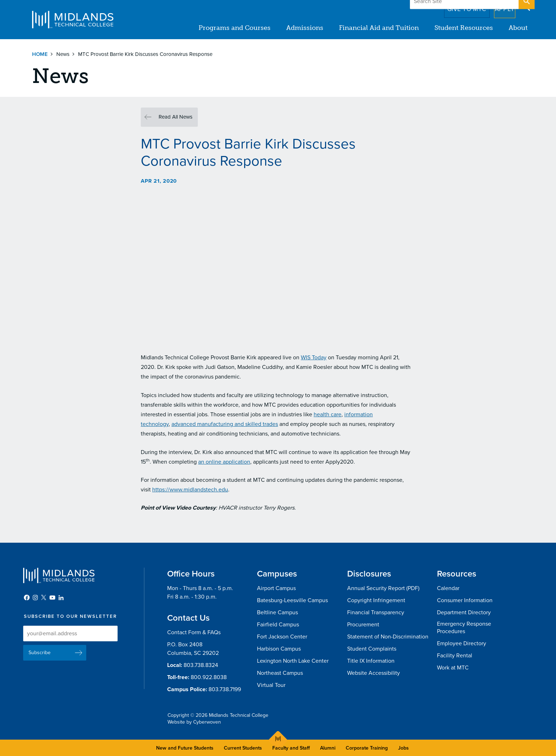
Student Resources (464, 28)
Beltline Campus (277, 612)
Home (40, 54)
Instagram (35, 598)
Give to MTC (457, 7)
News (63, 54)
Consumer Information (465, 600)
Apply (500, 7)
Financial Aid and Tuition (379, 28)
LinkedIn (61, 598)
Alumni (328, 748)
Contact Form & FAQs (194, 632)
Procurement (363, 625)
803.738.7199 (225, 689)
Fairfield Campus (278, 625)
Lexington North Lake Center (293, 661)
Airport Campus (276, 588)
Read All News (176, 117)
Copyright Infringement (376, 600)
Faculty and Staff (291, 748)
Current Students (243, 748)
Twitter (44, 598)
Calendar (448, 588)
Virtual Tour (271, 685)
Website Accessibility (374, 673)
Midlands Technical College (73, 20)
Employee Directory (462, 643)
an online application (224, 462)
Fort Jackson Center (282, 637)
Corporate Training (367, 748)
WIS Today (314, 358)
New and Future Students (185, 748)
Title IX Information (371, 661)
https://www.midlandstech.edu (190, 490)
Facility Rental (455, 656)
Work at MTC (453, 668)
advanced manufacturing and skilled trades (225, 424)
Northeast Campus (280, 673)
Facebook (27, 598)
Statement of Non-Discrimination (388, 637)
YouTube (52, 598)
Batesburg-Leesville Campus (292, 600)
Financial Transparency (376, 612)
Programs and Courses (235, 28)
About (518, 28)
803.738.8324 (201, 665)
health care (328, 415)
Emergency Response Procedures (464, 628)
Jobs (403, 748)
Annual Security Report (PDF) (383, 588)
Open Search (526, 7)
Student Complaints (372, 649)
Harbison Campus (279, 649)
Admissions (305, 28)
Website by (194, 722)
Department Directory (464, 612)
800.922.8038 (209, 677)
